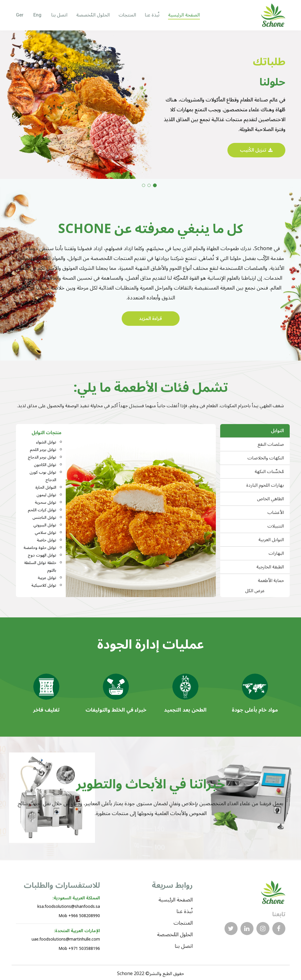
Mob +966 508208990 (79, 916)
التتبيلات (276, 526)
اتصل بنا (59, 15)
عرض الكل (255, 591)
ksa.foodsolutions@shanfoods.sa (69, 907)
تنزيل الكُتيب (256, 150)
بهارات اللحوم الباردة (265, 485)
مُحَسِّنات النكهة (269, 472)
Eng (38, 15)
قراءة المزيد (150, 319)
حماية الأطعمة (271, 581)
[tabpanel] (150, 105)
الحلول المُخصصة (93, 15)
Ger (20, 15)
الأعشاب (276, 512)
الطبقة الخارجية (270, 567)
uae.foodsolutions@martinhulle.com (66, 939)
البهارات (276, 553)
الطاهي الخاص (270, 499)
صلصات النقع (271, 444)
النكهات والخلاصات (266, 458)
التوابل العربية (271, 540)
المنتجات (127, 15)
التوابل (277, 431)
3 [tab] (144, 185)
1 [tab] (155, 185)
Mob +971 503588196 (79, 949)
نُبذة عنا (152, 15)
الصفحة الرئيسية (184, 15)
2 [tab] (149, 185)
